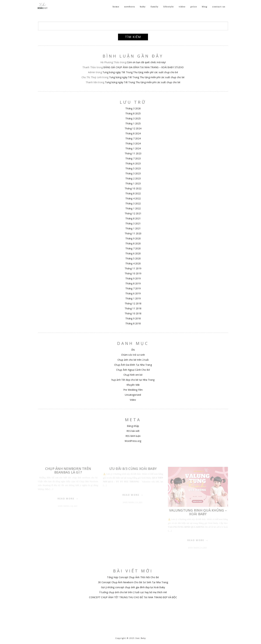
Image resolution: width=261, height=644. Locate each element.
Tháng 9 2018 (133, 318)
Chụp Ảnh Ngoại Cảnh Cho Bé (133, 370)
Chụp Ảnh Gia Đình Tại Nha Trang (133, 365)
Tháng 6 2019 (133, 293)
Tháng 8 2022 (133, 193)
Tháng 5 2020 (133, 258)
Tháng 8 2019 (133, 283)
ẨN (133, 350)
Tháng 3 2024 (133, 143)
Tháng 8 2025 (133, 113)
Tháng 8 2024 (133, 133)
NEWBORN (130, 10)
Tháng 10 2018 (133, 313)
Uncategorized (133, 395)
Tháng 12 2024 (133, 128)
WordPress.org (133, 441)
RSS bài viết (133, 431)
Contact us (219, 10)
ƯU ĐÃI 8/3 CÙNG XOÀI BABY (133, 469)
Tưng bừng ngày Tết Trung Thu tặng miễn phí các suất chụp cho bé (140, 72)
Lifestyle (169, 10)
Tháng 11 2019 (133, 268)
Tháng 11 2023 (133, 153)
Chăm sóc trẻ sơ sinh (133, 355)
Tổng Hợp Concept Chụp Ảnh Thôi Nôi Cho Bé (133, 577)
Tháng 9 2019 (133, 278)
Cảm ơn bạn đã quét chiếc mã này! (146, 62)
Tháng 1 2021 (133, 228)
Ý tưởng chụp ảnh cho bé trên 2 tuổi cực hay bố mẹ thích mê (133, 592)
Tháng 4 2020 (133, 263)
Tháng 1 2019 (133, 298)
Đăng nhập (133, 426)
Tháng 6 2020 (133, 253)
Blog (205, 10)
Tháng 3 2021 (133, 223)
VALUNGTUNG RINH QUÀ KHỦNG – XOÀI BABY (198, 512)
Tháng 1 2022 (133, 208)
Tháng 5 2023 (133, 168)
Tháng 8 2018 (133, 323)
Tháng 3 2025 (133, 118)
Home (116, 10)
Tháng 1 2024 (133, 148)
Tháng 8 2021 (133, 218)
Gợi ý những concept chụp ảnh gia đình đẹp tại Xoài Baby (133, 587)
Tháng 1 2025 (133, 123)
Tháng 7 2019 (133, 288)
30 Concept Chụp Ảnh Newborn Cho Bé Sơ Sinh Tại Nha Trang (133, 582)
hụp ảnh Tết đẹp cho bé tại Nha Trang (133, 380)
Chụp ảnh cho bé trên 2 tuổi (133, 360)
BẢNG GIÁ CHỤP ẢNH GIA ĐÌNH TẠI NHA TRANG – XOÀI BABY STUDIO (143, 67)
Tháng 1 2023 (133, 183)
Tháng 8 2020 (133, 243)
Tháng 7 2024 (133, 138)
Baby (143, 10)
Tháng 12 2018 (133, 303)
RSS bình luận (133, 436)
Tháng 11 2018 (133, 308)
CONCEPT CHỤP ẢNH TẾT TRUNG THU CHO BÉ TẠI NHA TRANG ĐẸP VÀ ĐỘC (133, 597)
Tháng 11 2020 (133, 233)
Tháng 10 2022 (133, 188)
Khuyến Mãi (133, 385)
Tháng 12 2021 (133, 213)
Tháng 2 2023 (133, 178)
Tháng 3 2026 (133, 108)
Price (194, 10)
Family (155, 10)
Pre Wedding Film (133, 390)
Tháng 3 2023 (133, 173)
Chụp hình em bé (133, 375)
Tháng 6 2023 (133, 163)
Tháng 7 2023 (133, 158)
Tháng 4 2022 (133, 198)
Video (182, 10)
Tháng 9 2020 (133, 238)
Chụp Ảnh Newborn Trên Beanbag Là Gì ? (68, 470)
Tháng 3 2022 (133, 203)
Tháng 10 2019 (133, 273)
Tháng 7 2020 (133, 248)
